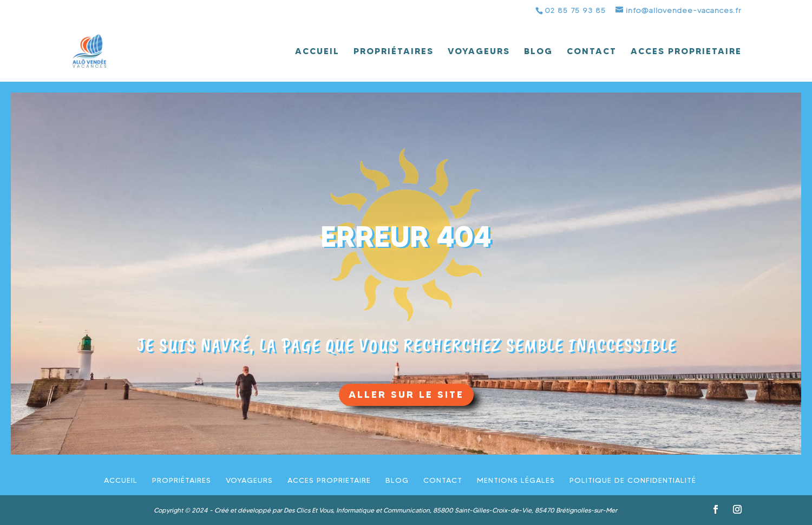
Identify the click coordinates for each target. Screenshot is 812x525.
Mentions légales (516, 480)
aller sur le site (406, 394)
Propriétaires (394, 52)
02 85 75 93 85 (575, 11)
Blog (538, 52)
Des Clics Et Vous (308, 510)
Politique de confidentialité (633, 480)
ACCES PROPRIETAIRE (686, 52)
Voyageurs (479, 52)
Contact (592, 52)
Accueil (317, 52)
